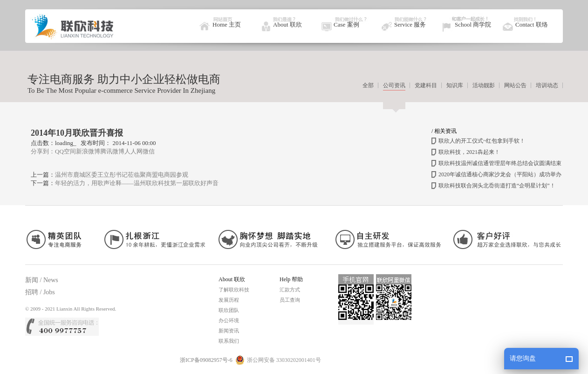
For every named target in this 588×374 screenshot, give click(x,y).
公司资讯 (394, 85)
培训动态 (547, 85)
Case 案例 (346, 24)
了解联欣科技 (234, 290)
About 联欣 (287, 24)
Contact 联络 (532, 24)
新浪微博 (88, 151)
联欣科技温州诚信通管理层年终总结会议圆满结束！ (503, 163)
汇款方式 (290, 290)
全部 (368, 85)
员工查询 (290, 300)
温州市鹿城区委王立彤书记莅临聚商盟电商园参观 (122, 175)
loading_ (66, 143)
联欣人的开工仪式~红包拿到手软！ (482, 141)
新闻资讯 (229, 331)
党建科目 (426, 85)
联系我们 (229, 341)
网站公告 (515, 85)
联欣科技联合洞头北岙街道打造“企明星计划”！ (497, 186)
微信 (149, 151)
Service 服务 (410, 24)
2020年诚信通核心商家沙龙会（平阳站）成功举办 (500, 174)
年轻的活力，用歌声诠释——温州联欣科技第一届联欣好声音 (137, 183)
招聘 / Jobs (40, 292)
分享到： (43, 151)
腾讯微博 (112, 151)
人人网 (133, 151)
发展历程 (229, 300)
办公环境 (229, 320)
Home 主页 (227, 24)
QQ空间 (65, 151)
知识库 (455, 85)
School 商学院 (473, 24)
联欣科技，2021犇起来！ (469, 152)
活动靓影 (484, 85)
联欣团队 (229, 310)
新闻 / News (42, 280)
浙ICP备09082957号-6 (206, 360)
